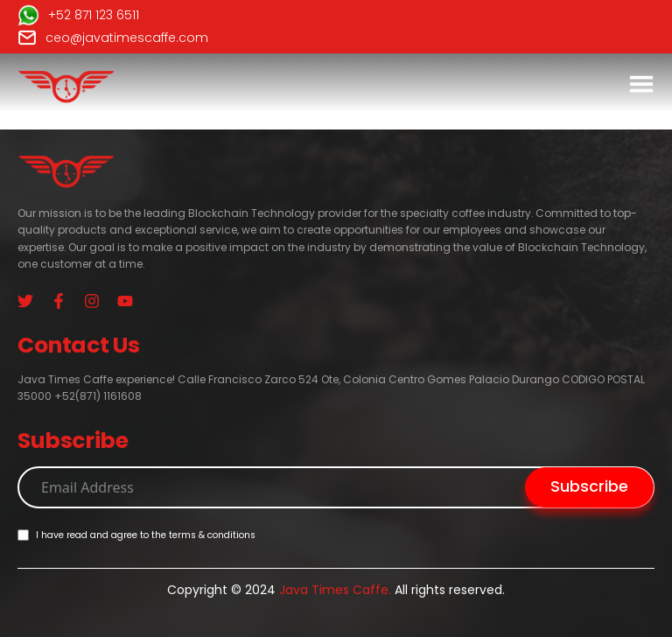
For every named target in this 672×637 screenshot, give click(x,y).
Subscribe (589, 486)
